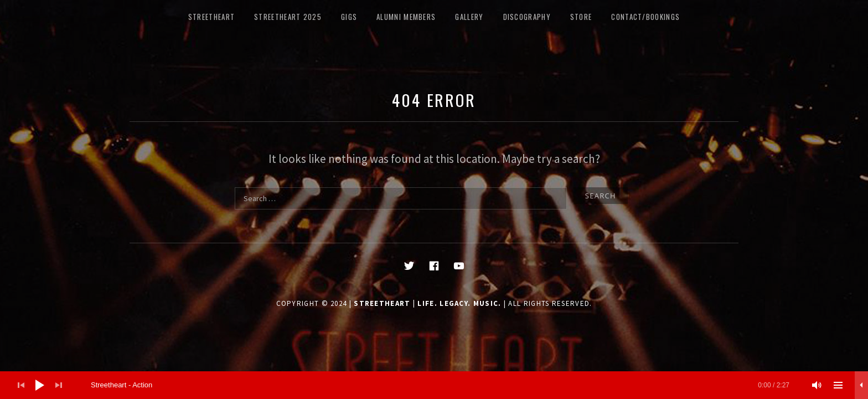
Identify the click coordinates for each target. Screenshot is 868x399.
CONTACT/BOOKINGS (645, 17)
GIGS (349, 17)
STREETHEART (211, 17)
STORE (581, 17)
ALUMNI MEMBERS (406, 17)
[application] (434, 385)
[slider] (440, 385)
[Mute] (817, 385)
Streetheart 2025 (288, 17)
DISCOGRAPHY (527, 17)
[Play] (40, 385)
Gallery (469, 17)
